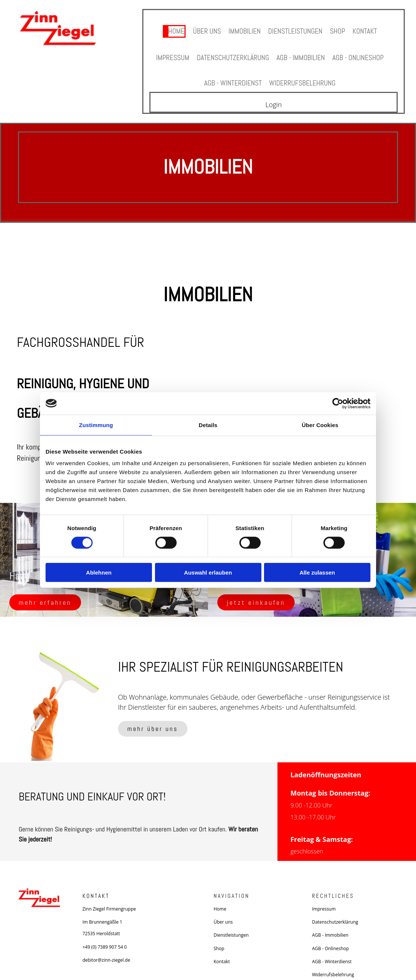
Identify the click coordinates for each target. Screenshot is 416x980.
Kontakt (368, 30)
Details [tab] (208, 425)
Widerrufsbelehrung (304, 75)
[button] (45, 593)
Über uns (204, 30)
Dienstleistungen (296, 30)
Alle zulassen (317, 573)
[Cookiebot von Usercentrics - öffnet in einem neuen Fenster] (338, 403)
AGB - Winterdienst (231, 75)
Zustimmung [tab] (96, 425)
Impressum (169, 53)
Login (274, 96)
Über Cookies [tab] (320, 425)
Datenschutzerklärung (232, 53)
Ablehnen (99, 573)
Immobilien (243, 30)
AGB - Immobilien (302, 53)
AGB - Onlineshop (361, 53)
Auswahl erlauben (208, 573)
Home (173, 30)
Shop (340, 30)
